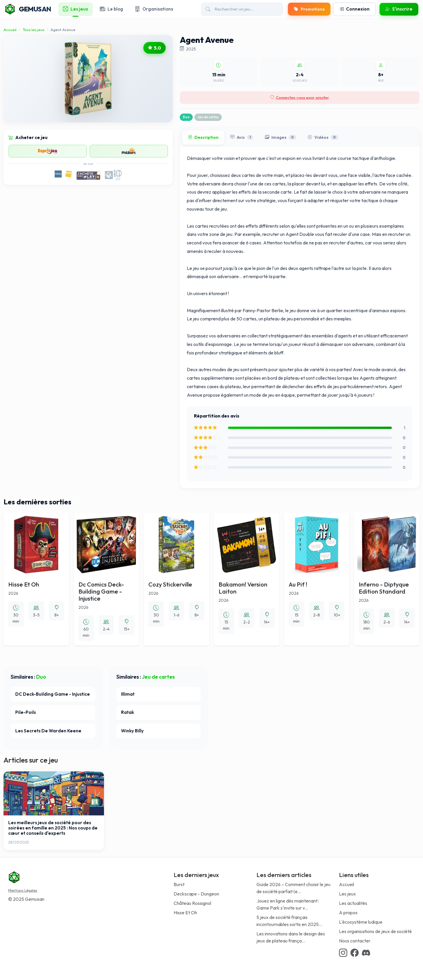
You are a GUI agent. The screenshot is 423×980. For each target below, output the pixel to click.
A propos (348, 913)
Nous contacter (355, 941)
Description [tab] (203, 138)
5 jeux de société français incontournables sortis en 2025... (289, 921)
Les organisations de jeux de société (375, 931)
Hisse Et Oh (185, 913)
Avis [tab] (242, 138)
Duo (186, 117)
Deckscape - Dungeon (196, 894)
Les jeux (347, 894)
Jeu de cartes (208, 117)
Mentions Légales (23, 890)
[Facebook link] (355, 953)
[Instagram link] (343, 953)
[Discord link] (366, 953)
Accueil (10, 30)
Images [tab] (281, 138)
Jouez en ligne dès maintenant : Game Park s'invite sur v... (288, 904)
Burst (179, 884)
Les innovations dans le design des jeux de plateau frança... (291, 937)
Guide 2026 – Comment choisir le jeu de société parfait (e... (293, 888)
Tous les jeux (33, 30)
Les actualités (353, 903)
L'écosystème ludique (361, 922)
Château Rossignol (192, 903)
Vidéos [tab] (323, 138)
